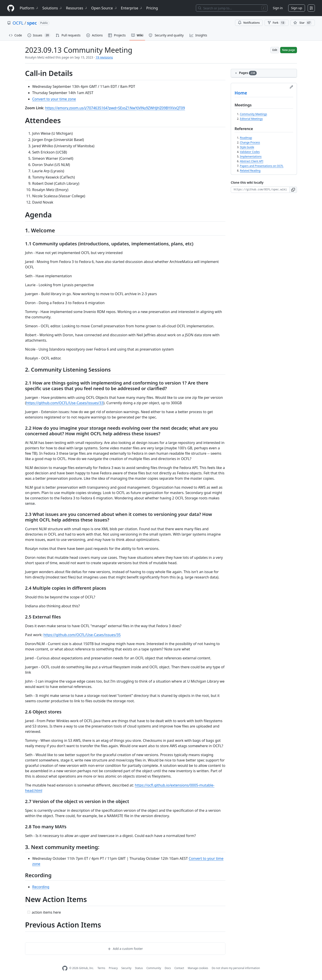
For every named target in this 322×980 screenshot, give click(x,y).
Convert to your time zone (54, 99)
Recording (41, 887)
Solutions (52, 8)
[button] (293, 190)
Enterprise (132, 8)
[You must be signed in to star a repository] (303, 23)
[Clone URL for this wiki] (260, 190)
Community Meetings (253, 114)
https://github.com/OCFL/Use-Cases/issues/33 (65, 403)
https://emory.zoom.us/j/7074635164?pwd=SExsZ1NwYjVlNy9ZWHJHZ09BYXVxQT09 (115, 108)
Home (241, 93)
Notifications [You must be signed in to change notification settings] (249, 23)
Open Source (104, 8)
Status (139, 968)
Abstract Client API (252, 161)
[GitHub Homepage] (65, 968)
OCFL (18, 23)
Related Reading (250, 171)
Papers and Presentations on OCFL (262, 166)
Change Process (250, 142)
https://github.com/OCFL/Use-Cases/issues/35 (82, 635)
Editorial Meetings (251, 119)
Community (154, 968)
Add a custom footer (125, 949)
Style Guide (247, 147)
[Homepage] (11, 8)
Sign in (278, 8)
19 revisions (104, 57)
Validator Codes (250, 152)
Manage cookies (198, 968)
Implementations (251, 157)
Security (126, 968)
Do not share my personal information (236, 968)
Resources (77, 8)
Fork (277, 23)
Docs (168, 968)
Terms (101, 968)
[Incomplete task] (29, 912)
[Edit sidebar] (291, 87)
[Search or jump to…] (232, 8)
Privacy (113, 968)
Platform (29, 8)
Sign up (297, 8)
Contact (179, 968)
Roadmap (246, 138)
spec (32, 23)
